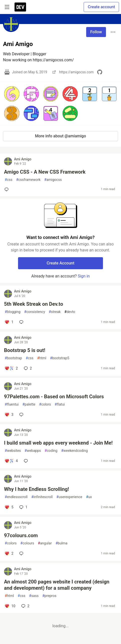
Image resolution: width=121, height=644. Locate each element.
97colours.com (21, 535)
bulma (62, 543)
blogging (13, 312)
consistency (35, 312)
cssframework (28, 180)
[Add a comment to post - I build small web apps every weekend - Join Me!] (11, 461)
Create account (101, 7)
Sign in (84, 276)
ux (89, 497)
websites (13, 451)
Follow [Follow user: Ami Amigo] (96, 32)
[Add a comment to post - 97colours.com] (9, 553)
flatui (60, 404)
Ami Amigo (23, 159)
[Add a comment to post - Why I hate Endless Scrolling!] (9, 507)
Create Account (60, 263)
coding (51, 451)
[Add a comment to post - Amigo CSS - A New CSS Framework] (8, 189)
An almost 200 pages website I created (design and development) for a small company (57, 585)
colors (45, 404)
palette (29, 404)
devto (70, 312)
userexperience (69, 497)
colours (27, 543)
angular (45, 543)
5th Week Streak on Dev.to (34, 304)
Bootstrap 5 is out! (25, 350)
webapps (33, 451)
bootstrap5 (60, 358)
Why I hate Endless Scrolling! (36, 489)
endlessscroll (16, 497)
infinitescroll (42, 497)
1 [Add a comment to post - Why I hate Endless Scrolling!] (23, 507)
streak (55, 312)
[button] (12, 94)
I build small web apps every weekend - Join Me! (58, 443)
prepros (49, 596)
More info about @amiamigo (61, 136)
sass (34, 596)
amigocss (53, 180)
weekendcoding (74, 451)
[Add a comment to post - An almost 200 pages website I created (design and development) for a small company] (10, 606)
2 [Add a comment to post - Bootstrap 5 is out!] (27, 368)
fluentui (12, 404)
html (42, 358)
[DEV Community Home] (20, 7)
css (9, 180)
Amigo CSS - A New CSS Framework (45, 172)
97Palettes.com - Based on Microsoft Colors (54, 397)
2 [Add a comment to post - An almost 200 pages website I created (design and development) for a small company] (25, 606)
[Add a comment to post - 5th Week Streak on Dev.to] (9, 322)
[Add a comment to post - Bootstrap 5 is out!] (11, 368)
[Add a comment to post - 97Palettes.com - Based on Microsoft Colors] (9, 415)
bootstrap (13, 358)
